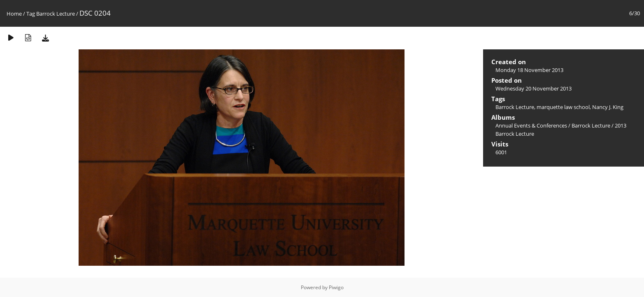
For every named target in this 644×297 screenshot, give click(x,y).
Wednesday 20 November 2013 (534, 88)
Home (14, 14)
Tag (31, 14)
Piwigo (336, 287)
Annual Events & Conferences (531, 125)
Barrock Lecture (56, 14)
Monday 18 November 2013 (529, 70)
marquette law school (563, 107)
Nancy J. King (608, 107)
